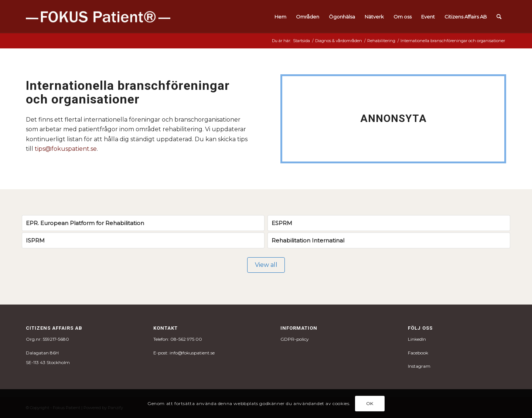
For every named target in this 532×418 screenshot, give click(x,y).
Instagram (419, 366)
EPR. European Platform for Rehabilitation (85, 223)
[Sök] (499, 17)
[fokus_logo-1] (98, 17)
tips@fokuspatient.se (66, 149)
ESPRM (282, 223)
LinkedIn (417, 339)
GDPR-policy (295, 339)
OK (370, 403)
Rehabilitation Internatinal (308, 240)
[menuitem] (280, 17)
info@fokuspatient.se (192, 353)
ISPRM (35, 240)
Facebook (418, 353)
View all (266, 265)
